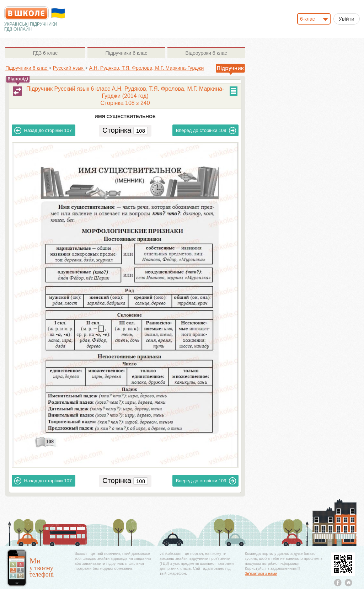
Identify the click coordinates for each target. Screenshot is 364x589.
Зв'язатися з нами (261, 573)
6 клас (45, 53)
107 (43, 131)
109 (206, 131)
